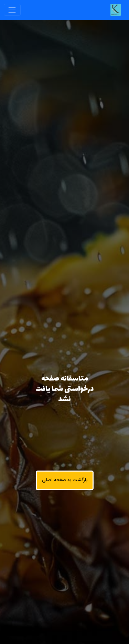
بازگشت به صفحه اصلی (65, 480)
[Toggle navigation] (12, 10)
